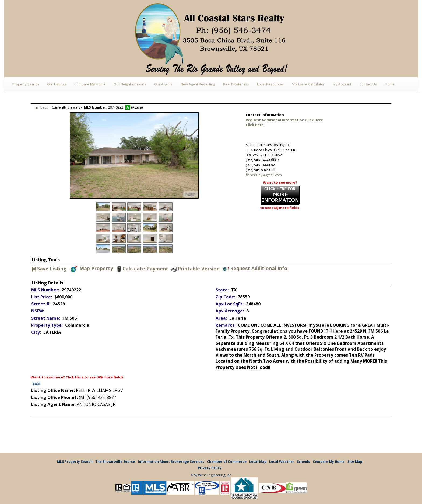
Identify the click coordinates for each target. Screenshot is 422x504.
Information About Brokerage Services (171, 462)
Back (41, 107)
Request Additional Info (255, 269)
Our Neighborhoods (130, 84)
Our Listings (57, 84)
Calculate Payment (142, 269)
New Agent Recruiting (198, 84)
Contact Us (368, 84)
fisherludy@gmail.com (264, 175)
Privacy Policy (210, 468)
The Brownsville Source (115, 462)
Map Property (92, 269)
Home (390, 84)
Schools (303, 462)
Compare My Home (90, 84)
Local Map (258, 462)
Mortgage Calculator (308, 84)
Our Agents (163, 84)
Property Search (26, 84)
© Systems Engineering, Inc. (211, 475)
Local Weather (282, 462)
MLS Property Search (75, 462)
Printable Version (195, 269)
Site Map (355, 462)
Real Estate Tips (236, 84)
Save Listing (49, 269)
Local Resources (270, 84)
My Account (342, 84)
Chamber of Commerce (227, 462)
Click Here (75, 377)
